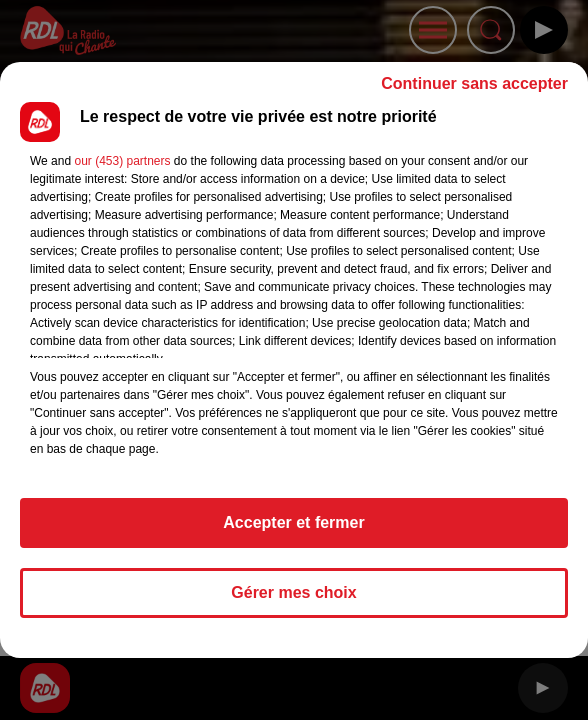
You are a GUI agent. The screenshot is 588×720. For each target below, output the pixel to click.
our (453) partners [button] (122, 161)
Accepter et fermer (293, 522)
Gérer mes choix (293, 592)
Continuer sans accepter (474, 83)
